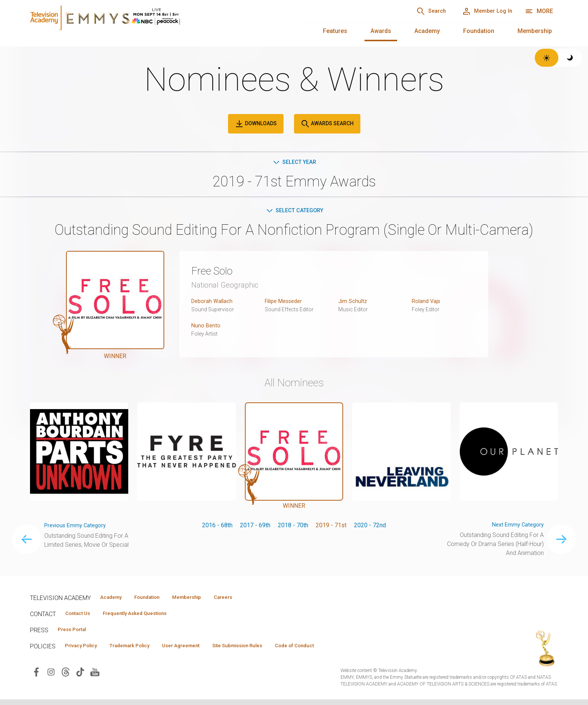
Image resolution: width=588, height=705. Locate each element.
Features (335, 31)
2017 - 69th (255, 527)
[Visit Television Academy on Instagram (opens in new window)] (51, 677)
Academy (427, 31)
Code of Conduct (333, 651)
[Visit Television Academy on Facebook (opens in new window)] (36, 677)
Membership (535, 31)
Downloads (256, 124)
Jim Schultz (354, 303)
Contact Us (81, 617)
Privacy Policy (85, 651)
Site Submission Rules (267, 651)
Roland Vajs (427, 303)
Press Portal (76, 634)
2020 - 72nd (370, 527)
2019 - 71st (331, 527)
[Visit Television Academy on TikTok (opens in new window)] (80, 677)
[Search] (416, 11)
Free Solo (215, 272)
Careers (248, 600)
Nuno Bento (206, 327)
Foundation (479, 31)
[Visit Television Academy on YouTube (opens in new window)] (95, 677)
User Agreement (202, 651)
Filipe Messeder (286, 303)
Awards (381, 31)
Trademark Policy (142, 651)
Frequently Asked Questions (146, 617)
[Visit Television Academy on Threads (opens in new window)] (66, 677)
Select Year (294, 163)
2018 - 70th (293, 527)
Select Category (294, 212)
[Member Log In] (482, 11)
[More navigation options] (539, 11)
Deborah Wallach (213, 303)
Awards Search (327, 124)
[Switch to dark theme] (570, 58)
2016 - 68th (217, 527)
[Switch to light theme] (547, 58)
